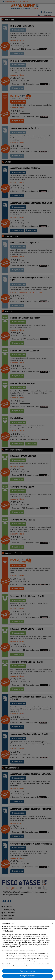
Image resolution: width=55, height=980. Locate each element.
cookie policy (9, 931)
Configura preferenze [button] (27, 976)
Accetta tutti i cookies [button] (27, 971)
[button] (52, 923)
